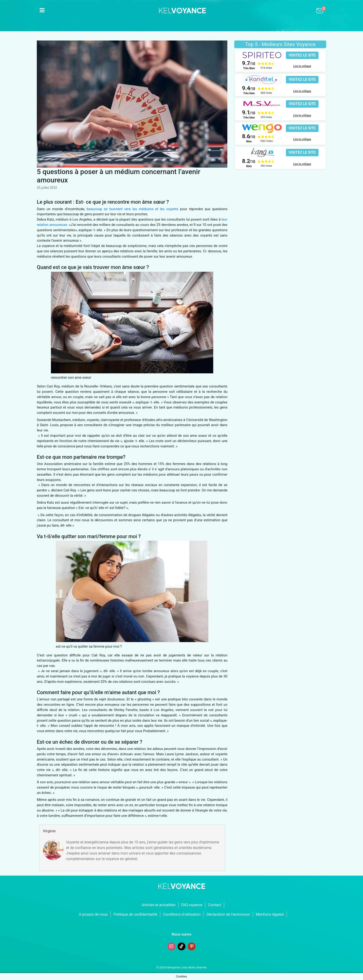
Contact (215, 905)
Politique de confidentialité (135, 914)
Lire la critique (302, 66)
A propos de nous (93, 914)
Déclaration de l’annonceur (228, 914)
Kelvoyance (173, 968)
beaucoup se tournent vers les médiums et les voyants (132, 209)
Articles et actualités (159, 905)
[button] (302, 55)
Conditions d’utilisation (182, 914)
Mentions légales (270, 914)
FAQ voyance (192, 905)
